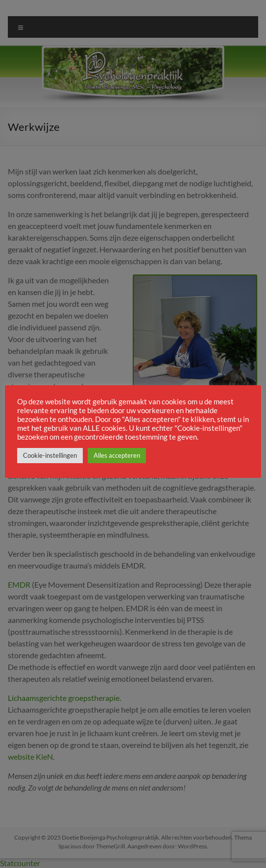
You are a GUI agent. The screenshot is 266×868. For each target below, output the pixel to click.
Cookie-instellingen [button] (50, 455)
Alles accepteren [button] (117, 455)
